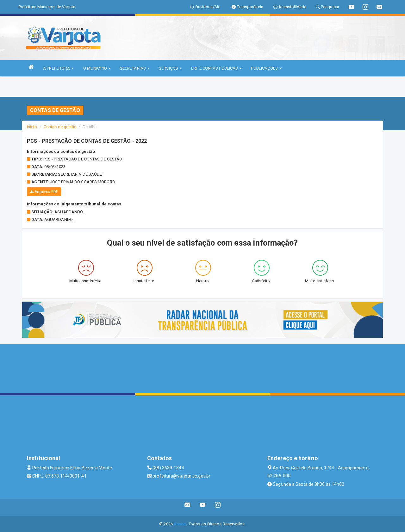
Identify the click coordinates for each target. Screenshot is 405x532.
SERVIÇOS (170, 68)
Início (32, 127)
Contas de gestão (60, 127)
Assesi (180, 524)
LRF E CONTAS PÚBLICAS (216, 68)
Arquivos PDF (44, 192)
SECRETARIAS (135, 68)
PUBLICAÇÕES (266, 68)
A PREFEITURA (58, 68)
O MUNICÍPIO (97, 68)
